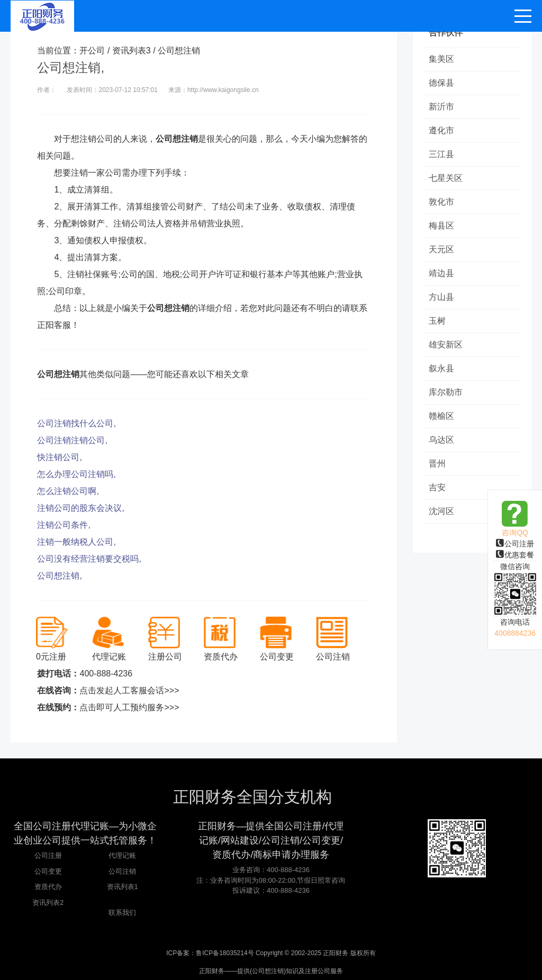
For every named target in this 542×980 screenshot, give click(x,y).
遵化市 (441, 130)
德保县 (441, 83)
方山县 (441, 297)
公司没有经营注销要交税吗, (89, 559)
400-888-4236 (106, 674)
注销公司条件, (64, 525)
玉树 (437, 321)
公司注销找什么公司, (76, 423)
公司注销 (122, 871)
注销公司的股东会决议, (80, 508)
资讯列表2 (48, 903)
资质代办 (48, 887)
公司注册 (515, 544)
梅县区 (441, 226)
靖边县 (441, 273)
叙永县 (441, 368)
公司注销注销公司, (72, 440)
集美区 (441, 59)
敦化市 (441, 202)
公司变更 (48, 871)
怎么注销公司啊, (68, 491)
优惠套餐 (515, 555)
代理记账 (122, 855)
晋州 (437, 464)
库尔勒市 (446, 392)
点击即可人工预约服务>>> (129, 707)
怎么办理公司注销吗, (76, 474)
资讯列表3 (132, 51)
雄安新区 (446, 345)
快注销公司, (59, 457)
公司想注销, (59, 576)
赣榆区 (441, 416)
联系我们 (122, 913)
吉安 (437, 487)
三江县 (441, 154)
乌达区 (441, 440)
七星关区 (446, 178)
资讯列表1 (123, 887)
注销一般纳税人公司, (76, 542)
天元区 (441, 249)
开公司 (92, 51)
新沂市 (441, 107)
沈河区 (441, 511)
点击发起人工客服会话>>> (129, 690)
